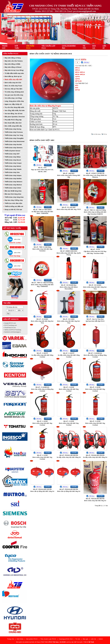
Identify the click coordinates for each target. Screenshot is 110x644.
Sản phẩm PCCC (11, 54)
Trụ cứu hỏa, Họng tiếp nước (14, 107)
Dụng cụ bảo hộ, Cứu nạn (13, 209)
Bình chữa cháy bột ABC (14, 79)
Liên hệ (93, 639)
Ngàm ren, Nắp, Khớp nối (13, 104)
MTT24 (77, 90)
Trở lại (105, 134)
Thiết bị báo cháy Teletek (13, 169)
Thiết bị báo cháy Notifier (13, 179)
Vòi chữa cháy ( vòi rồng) (13, 98)
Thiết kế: (89, 642)
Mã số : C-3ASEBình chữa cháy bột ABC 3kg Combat (69, 423)
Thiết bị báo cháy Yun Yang (14, 135)
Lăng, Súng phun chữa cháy (14, 101)
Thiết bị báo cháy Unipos (13, 175)
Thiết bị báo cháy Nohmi (13, 166)
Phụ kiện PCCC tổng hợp (13, 120)
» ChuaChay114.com (10, 328)
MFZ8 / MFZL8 (80, 74)
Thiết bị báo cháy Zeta (12, 172)
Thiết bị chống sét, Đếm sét (14, 206)
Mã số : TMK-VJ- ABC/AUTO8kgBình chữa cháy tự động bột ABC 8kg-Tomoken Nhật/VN (95, 212)
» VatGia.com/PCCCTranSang (12, 330)
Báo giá (85, 639)
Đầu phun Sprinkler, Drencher (15, 117)
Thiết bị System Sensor (12, 151)
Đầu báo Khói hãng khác (13, 194)
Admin (101, 639)
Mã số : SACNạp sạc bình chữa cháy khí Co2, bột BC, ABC (42, 170)
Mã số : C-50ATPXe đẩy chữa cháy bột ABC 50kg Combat (42, 355)
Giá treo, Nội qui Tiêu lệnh (13, 89)
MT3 (77, 85)
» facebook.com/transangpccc (12, 332)
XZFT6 (77, 77)
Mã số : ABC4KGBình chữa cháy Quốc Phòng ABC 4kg (69, 175)
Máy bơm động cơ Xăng (13, 58)
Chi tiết (48, 165)
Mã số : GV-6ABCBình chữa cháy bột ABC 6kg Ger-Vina (42, 321)
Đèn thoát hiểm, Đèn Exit (13, 123)
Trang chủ (11, 639)
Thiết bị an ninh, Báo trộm (13, 203)
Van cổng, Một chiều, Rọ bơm (15, 110)
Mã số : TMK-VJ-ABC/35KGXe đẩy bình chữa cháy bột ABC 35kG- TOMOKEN (42, 211)
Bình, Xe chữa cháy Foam (13, 86)
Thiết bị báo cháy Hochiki (13, 145)
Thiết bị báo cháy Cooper (13, 163)
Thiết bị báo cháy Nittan (13, 157)
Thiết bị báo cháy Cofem (13, 188)
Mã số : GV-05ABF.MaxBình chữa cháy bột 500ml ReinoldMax (69, 287)
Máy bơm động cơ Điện (12, 64)
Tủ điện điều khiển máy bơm (14, 73)
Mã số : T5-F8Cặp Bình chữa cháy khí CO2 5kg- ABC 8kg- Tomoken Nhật (95, 251)
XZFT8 (77, 79)
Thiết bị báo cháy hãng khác (14, 197)
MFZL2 (78, 70)
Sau (107, 506)
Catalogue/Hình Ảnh (66, 639)
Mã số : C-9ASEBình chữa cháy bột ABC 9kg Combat (69, 389)
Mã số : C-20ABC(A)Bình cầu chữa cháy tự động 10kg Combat (95, 355)
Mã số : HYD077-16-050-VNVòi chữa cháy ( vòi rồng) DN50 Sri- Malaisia (95, 175)
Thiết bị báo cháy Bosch (13, 160)
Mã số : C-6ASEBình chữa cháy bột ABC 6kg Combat (95, 389)
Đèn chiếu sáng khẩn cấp (13, 126)
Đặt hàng (86, 62)
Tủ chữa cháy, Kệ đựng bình (14, 92)
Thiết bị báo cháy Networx (13, 182)
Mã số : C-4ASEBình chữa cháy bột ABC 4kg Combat (42, 423)
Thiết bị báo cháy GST (12, 154)
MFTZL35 (78, 81)
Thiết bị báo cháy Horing (13, 129)
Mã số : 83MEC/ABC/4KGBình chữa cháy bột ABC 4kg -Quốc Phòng (69, 253)
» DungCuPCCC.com (10, 323)
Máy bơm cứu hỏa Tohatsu (14, 61)
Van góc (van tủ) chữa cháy (14, 95)
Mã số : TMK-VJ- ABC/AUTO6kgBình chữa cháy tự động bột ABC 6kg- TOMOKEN (42, 285)
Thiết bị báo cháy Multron (13, 185)
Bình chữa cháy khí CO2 (13, 83)
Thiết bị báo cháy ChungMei (14, 138)
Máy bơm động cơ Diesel (13, 67)
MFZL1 (78, 68)
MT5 (77, 88)
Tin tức (78, 639)
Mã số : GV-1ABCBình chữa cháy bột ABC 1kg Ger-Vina (69, 321)
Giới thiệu (20, 639)
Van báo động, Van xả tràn (14, 114)
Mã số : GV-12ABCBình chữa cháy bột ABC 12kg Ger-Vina (95, 287)
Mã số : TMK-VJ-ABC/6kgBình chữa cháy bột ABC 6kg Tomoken (42, 249)
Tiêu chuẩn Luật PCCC (48, 639)
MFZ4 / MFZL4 (80, 72)
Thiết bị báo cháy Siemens (14, 148)
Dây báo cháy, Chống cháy (14, 200)
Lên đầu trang (97, 134)
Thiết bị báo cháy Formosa (14, 132)
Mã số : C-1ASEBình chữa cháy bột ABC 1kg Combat (42, 457)
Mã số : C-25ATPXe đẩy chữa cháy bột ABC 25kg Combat (69, 355)
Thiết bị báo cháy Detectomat (15, 141)
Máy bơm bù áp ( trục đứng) (14, 70)
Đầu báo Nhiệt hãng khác (13, 191)
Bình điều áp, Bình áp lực (13, 76)
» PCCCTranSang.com (10, 325)
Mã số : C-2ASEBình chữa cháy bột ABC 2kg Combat (95, 423)
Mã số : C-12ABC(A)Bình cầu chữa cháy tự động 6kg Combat (42, 389)
